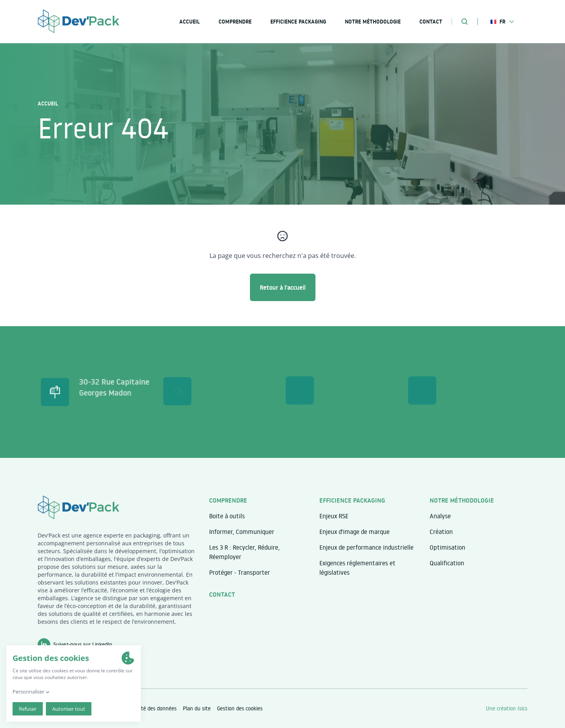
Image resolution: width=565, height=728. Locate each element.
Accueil (48, 103)
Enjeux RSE (334, 516)
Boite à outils (227, 516)
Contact (222, 594)
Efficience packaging (298, 22)
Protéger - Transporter (240, 572)
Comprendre (235, 22)
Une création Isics (507, 708)
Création (441, 532)
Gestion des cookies (240, 708)
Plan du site (197, 708)
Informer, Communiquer (242, 532)
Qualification (447, 563)
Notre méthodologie (373, 22)
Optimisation (447, 547)
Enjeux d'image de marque (354, 532)
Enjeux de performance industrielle (366, 547)
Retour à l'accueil (283, 287)
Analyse (440, 516)
